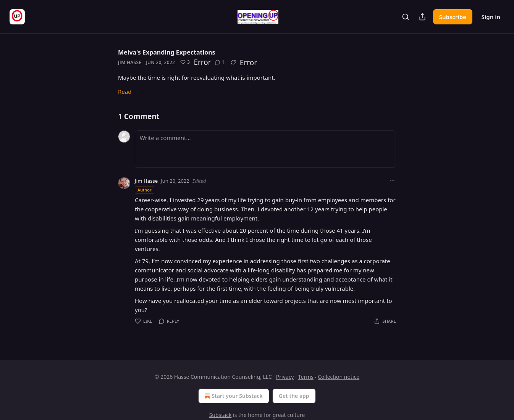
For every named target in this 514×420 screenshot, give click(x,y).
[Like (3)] (185, 62)
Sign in (491, 17)
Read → (128, 92)
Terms (306, 377)
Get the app (294, 396)
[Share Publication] (422, 17)
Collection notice (339, 377)
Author (145, 190)
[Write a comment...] (265, 149)
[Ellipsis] (392, 181)
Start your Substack (233, 396)
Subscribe (453, 17)
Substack (221, 415)
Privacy (285, 377)
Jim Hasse (130, 62)
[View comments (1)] (220, 62)
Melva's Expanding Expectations (167, 52)
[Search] (406, 17)
